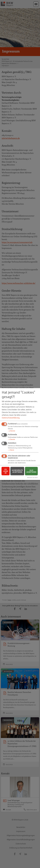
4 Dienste (11, 431)
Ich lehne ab (6, 471)
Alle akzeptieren (31, 471)
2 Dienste (11, 439)
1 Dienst (11, 450)
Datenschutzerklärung (11, 418)
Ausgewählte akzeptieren (17, 471)
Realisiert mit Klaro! (32, 477)
